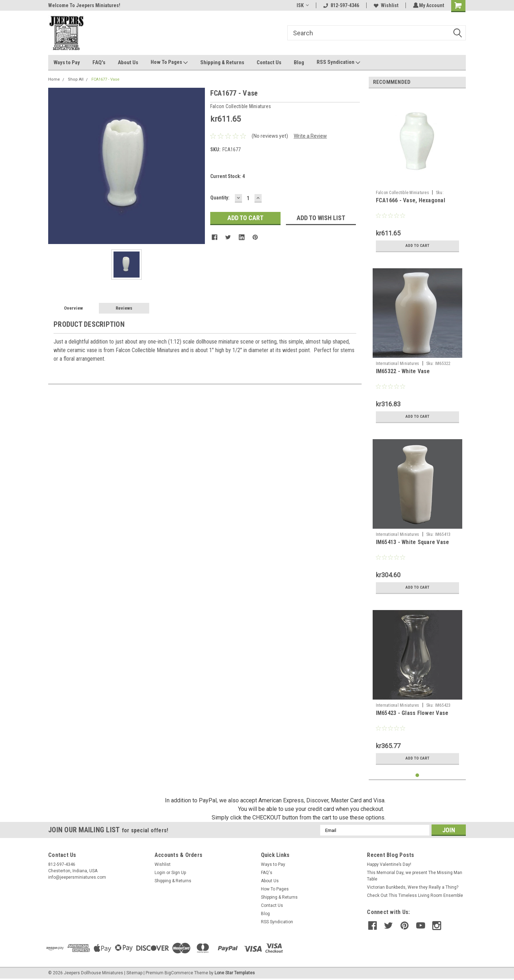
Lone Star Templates (235, 973)
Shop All (76, 79)
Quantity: (220, 198)
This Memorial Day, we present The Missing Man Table (415, 876)
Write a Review (310, 136)
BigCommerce (179, 973)
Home (54, 79)
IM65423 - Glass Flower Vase (412, 713)
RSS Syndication (338, 62)
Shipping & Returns (222, 62)
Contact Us (269, 62)
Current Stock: (228, 176)
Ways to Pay (67, 62)
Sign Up (179, 873)
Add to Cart (417, 246)
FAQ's (99, 62)
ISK (302, 5)
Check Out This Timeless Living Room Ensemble (415, 895)
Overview (73, 308)
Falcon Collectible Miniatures (402, 193)
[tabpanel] (417, 175)
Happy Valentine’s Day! (389, 864)
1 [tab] (417, 775)
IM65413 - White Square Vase (413, 542)
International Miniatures (398, 364)
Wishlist (385, 5)
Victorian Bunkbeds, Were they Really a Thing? (413, 887)
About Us (128, 62)
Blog (299, 62)
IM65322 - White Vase (403, 371)
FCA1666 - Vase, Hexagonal (410, 200)
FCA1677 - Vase (105, 79)
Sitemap (134, 973)
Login (160, 873)
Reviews (124, 308)
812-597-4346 (340, 5)
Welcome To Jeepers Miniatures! (84, 5)
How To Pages (169, 62)
